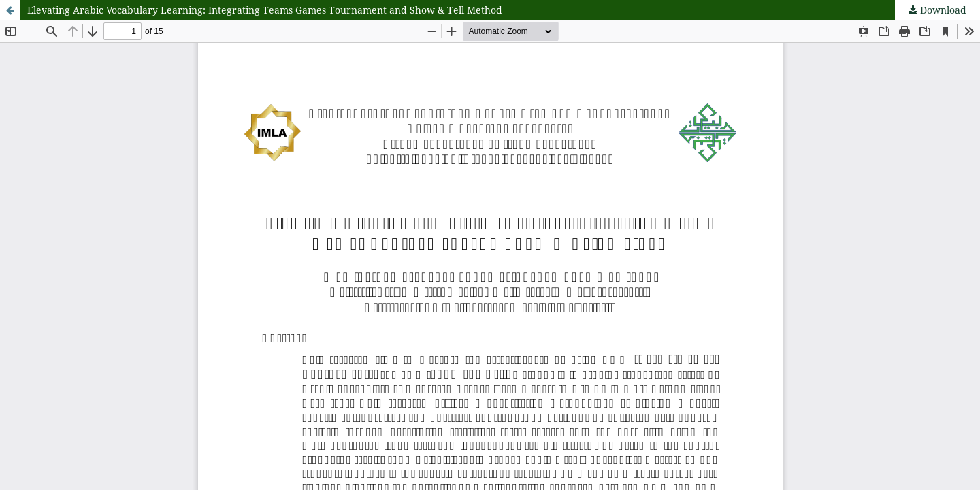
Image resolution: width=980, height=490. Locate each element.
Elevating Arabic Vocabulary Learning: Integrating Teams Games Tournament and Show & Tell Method (265, 10)
